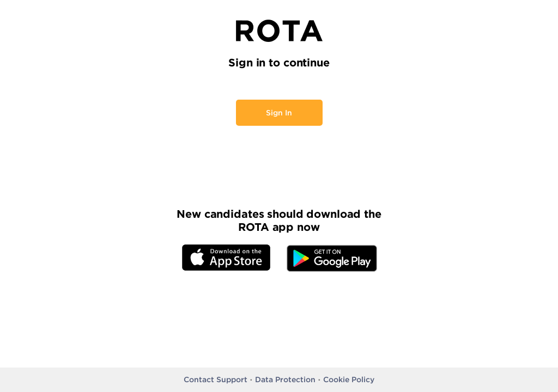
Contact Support (216, 379)
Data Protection (285, 379)
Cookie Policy (349, 379)
